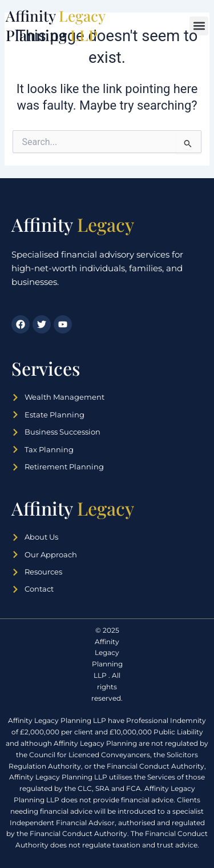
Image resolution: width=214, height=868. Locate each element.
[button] (199, 26)
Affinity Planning (56, 25)
